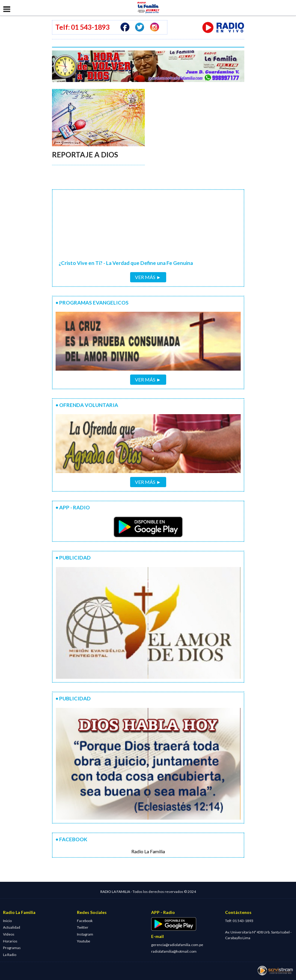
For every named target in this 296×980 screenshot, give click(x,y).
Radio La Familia (148, 851)
